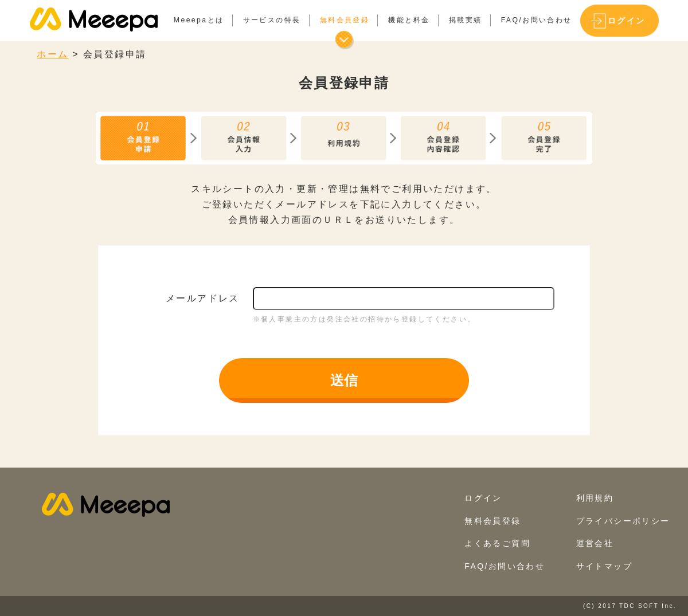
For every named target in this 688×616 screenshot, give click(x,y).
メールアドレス (203, 298)
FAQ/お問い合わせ (537, 20)
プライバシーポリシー (623, 521)
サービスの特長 (272, 20)
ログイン (627, 21)
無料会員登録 (345, 20)
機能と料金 (409, 20)
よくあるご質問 (497, 543)
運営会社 (595, 543)
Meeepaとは (199, 20)
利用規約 (595, 498)
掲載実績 (466, 20)
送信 (344, 380)
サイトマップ (604, 566)
